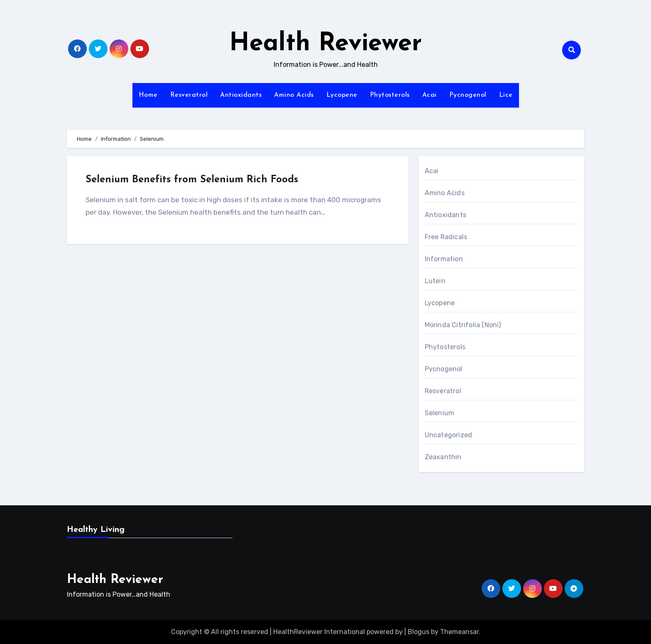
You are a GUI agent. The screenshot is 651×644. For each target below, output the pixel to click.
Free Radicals (446, 237)
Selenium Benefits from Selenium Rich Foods (192, 180)
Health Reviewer (325, 44)
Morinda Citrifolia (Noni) (463, 325)
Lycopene (342, 95)
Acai (430, 95)
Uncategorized (449, 435)
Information (444, 259)
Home (148, 95)
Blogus (418, 632)
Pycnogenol (468, 95)
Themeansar (459, 632)
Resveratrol (189, 95)
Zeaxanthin (443, 457)
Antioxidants (241, 95)
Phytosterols (390, 95)
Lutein (435, 281)
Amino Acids (294, 95)
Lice (506, 95)
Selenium (440, 413)
